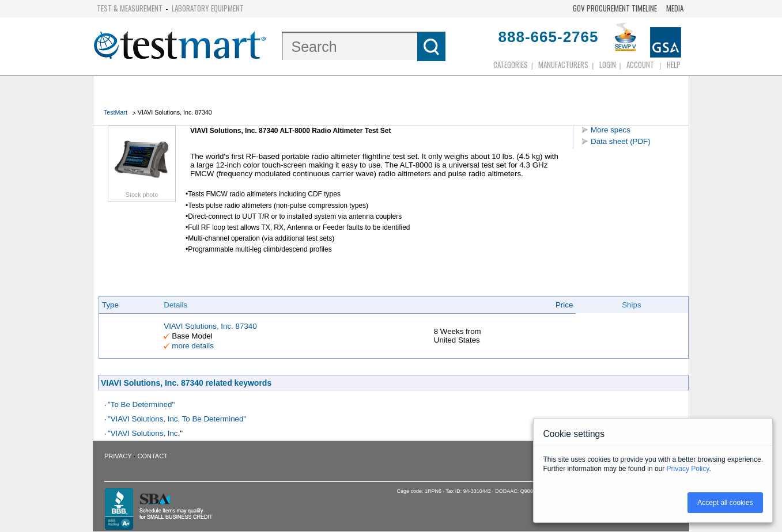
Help (674, 64)
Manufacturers (563, 64)
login (608, 64)
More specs (611, 130)
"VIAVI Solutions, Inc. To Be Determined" (177, 419)
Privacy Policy (688, 469)
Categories (511, 64)
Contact (153, 456)
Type (110, 305)
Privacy (118, 456)
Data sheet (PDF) (621, 141)
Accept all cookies (725, 503)
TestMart (116, 112)
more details (193, 346)
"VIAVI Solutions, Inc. (144, 433)
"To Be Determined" (141, 404)
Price (564, 305)
